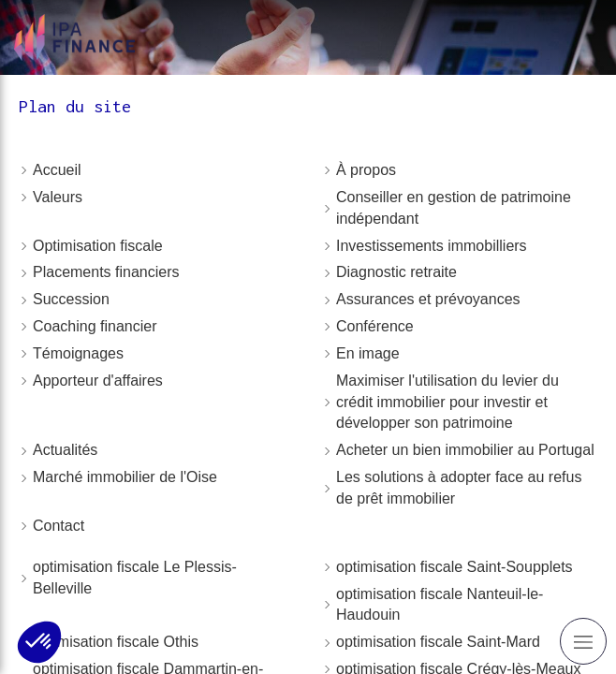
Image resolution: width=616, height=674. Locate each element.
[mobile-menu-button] (583, 641)
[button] (39, 642)
